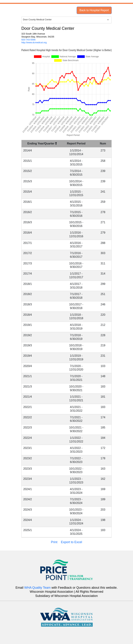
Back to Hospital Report (94, 10)
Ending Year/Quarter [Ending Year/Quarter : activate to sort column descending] (42, 143)
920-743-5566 (28, 40)
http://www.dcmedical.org (34, 42)
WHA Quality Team (38, 588)
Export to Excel (71, 542)
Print (54, 542)
